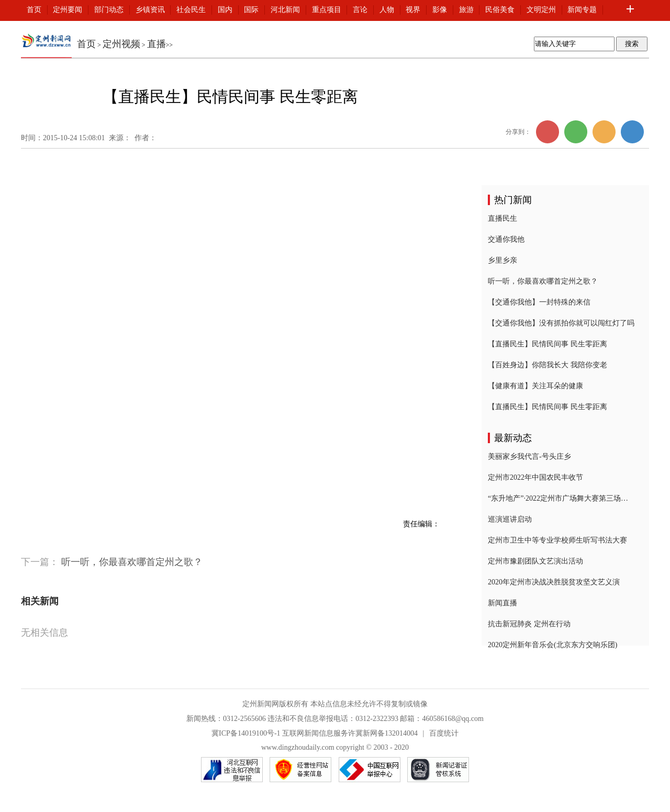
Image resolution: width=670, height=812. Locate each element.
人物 (387, 10)
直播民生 (502, 218)
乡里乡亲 (502, 260)
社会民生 (191, 10)
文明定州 (541, 10)
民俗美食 (500, 10)
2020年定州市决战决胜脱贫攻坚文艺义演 (554, 582)
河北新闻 (285, 10)
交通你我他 (506, 239)
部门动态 (109, 10)
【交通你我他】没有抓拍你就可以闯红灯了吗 (561, 323)
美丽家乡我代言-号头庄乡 (529, 456)
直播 (157, 44)
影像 (440, 10)
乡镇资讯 (150, 10)
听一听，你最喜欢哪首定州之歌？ (132, 562)
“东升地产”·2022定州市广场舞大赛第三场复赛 (561, 498)
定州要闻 (68, 10)
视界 (413, 10)
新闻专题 (582, 10)
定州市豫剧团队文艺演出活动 (535, 561)
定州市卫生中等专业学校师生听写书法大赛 (557, 540)
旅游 (466, 10)
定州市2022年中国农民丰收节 (535, 477)
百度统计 (444, 733)
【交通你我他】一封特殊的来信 (539, 302)
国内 (225, 10)
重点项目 (327, 10)
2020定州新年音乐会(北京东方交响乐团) (552, 645)
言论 (360, 10)
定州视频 (121, 44)
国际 (251, 10)
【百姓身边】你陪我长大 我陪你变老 (548, 365)
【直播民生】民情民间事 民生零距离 (548, 344)
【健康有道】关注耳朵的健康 (535, 386)
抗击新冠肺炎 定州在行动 (529, 624)
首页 (34, 10)
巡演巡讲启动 (510, 519)
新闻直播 (502, 603)
